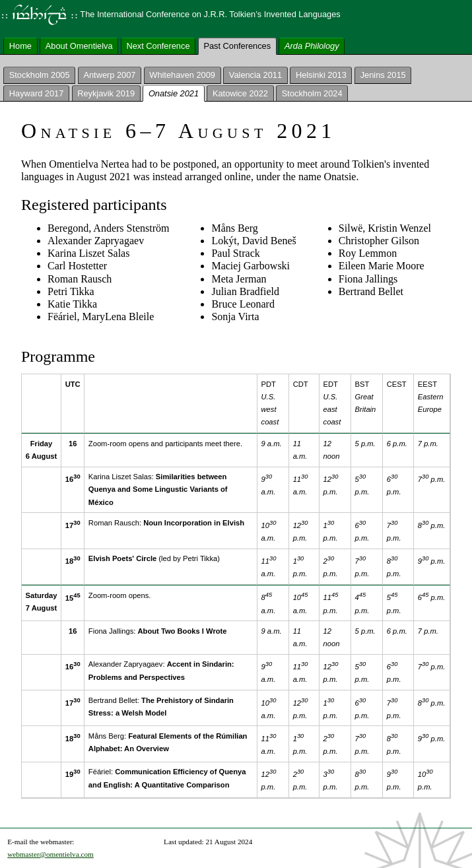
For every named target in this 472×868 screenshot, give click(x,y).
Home (20, 45)
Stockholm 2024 (312, 93)
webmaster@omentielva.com (51, 854)
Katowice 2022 (240, 93)
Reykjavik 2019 (106, 93)
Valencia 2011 (255, 75)
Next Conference (158, 45)
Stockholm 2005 (40, 75)
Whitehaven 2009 (182, 75)
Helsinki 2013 (321, 75)
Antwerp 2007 (109, 75)
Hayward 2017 (37, 93)
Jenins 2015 (383, 75)
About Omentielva (79, 45)
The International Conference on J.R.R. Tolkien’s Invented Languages (170, 14)
